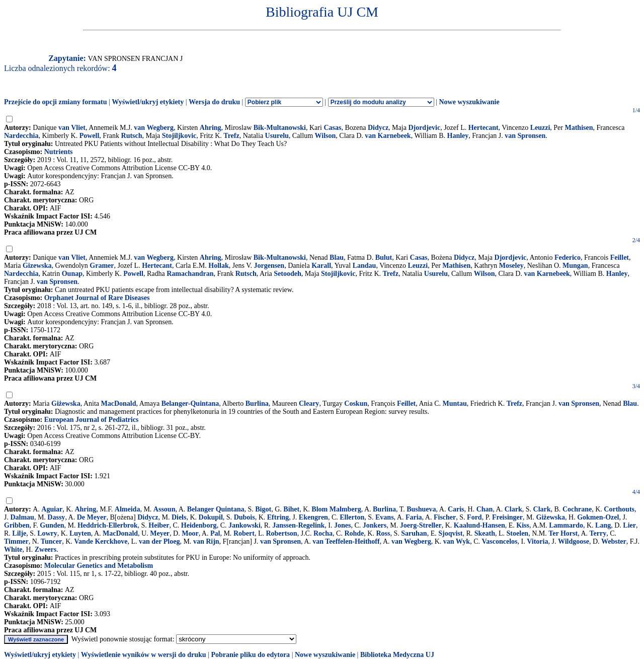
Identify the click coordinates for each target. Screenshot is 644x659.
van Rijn (206, 541)
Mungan (575, 266)
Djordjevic (424, 128)
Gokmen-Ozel (598, 517)
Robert (244, 533)
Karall (321, 266)
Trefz (231, 136)
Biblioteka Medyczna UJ (397, 655)
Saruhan (414, 533)
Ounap (72, 274)
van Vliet (72, 128)
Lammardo (566, 525)
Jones (342, 525)
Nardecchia (21, 136)
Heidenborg (199, 525)
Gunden (52, 525)
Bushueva (421, 509)
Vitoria (537, 541)
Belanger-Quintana (190, 404)
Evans (385, 517)
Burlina (257, 404)
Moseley (511, 266)
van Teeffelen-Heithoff (346, 541)
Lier (629, 525)
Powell (90, 136)
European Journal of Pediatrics (92, 420)
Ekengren (313, 517)
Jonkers (375, 525)
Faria (414, 517)
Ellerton (352, 517)
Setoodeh (287, 274)
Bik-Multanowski (280, 128)
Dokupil (211, 517)
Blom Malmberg (336, 509)
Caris (456, 509)
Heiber (159, 525)
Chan (485, 509)
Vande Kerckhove (101, 541)
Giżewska (66, 404)
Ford (474, 517)
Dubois (245, 517)
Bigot (263, 509)
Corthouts (619, 509)
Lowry (47, 533)
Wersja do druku (214, 102)
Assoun (165, 509)
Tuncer (51, 541)
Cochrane (577, 509)
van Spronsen (525, 136)
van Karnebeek (388, 136)
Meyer (160, 533)
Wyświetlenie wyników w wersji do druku (144, 655)
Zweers (46, 550)
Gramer (102, 266)
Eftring (278, 517)
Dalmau (22, 517)
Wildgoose (574, 541)
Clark (513, 509)
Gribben (17, 525)
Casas (332, 128)
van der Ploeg (159, 541)
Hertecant (484, 128)
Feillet (620, 258)
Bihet (291, 509)
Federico (568, 258)
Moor (190, 533)
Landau (365, 266)
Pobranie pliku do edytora (250, 655)
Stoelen (518, 533)
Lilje (19, 533)
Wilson (326, 136)
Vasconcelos (499, 541)
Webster (614, 541)
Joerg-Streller (421, 525)
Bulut (384, 258)
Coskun (356, 404)
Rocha (323, 533)
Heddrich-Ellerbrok (108, 525)
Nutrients (59, 152)
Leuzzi (540, 128)
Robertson (281, 533)
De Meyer (92, 517)
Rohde (354, 533)
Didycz (378, 128)
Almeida (128, 509)
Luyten (80, 533)
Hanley (458, 136)
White (13, 550)
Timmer (16, 541)
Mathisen (579, 128)
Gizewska (37, 266)
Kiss (523, 525)
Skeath (485, 533)
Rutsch (132, 136)
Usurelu (277, 136)
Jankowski (245, 525)
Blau (337, 258)
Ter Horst (563, 533)
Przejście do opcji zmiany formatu (56, 102)
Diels (179, 517)
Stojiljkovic (179, 136)
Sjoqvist (450, 533)
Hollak (218, 266)
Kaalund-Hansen (479, 525)
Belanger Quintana (216, 509)
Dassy (56, 517)
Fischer (445, 517)
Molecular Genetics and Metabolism (99, 566)
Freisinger (507, 517)
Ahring (211, 128)
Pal (215, 533)
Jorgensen (269, 266)
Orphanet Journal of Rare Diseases (97, 298)
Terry (598, 533)
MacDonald (119, 404)
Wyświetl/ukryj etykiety (148, 102)
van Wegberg (154, 128)
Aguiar (52, 509)
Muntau (455, 404)
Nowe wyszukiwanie (469, 102)
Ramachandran (190, 274)
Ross (383, 533)
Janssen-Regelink (298, 525)
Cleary (309, 404)
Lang (603, 525)
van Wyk (457, 541)
